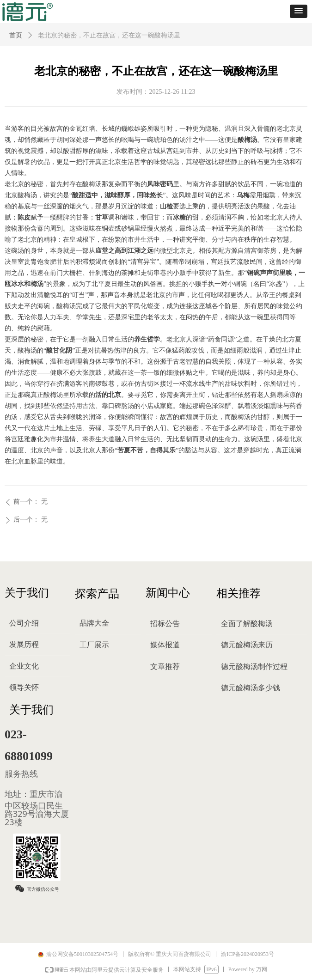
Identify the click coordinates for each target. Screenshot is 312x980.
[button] (299, 11)
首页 (16, 35)
